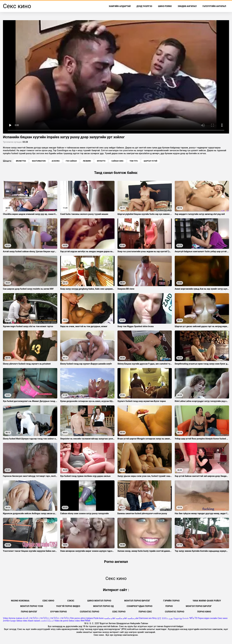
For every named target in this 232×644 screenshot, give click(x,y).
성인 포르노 (163, 618)
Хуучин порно (59, 612)
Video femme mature (13, 618)
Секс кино (48, 601)
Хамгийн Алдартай (120, 6)
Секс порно (119, 612)
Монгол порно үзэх (32, 606)
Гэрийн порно (171, 601)
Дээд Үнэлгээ (144, 6)
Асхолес (56, 161)
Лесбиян (87, 161)
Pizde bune (99, 618)
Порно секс (145, 612)
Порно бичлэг (29, 612)
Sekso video (74, 621)
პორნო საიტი (9, 621)
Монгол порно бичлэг (137, 601)
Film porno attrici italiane (82, 618)
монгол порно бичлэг (199, 606)
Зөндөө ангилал (187, 6)
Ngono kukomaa (20, 601)
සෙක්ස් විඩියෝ (47, 621)
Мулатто (101, 161)
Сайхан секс (117, 161)
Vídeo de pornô (61, 621)
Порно (169, 606)
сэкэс (71, 601)
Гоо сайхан (71, 161)
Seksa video (22, 621)
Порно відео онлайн (207, 618)
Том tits (134, 161)
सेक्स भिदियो (85, 621)
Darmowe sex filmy (148, 618)
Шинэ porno (165, 6)
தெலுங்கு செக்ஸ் (181, 618)
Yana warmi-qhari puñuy (207, 601)
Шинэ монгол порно (99, 601)
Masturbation (39, 161)
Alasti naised (34, 621)
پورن (171, 618)
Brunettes (21, 161)
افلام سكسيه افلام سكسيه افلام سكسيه (121, 618)
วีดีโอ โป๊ (193, 618)
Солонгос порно (90, 612)
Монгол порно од (103, 606)
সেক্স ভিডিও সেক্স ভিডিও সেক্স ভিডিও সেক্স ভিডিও (49, 618)
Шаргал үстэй (150, 161)
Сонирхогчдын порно (140, 606)
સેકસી (25, 618)
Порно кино (204, 612)
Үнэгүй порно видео (68, 606)
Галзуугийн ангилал (214, 6)
